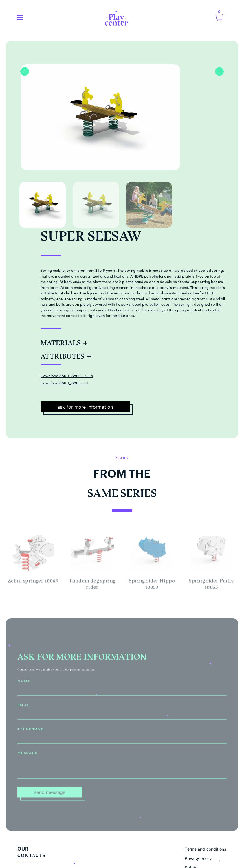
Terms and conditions (205, 849)
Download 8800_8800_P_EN (67, 376)
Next (219, 71)
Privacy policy (198, 858)
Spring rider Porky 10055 (211, 585)
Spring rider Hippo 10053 (152, 585)
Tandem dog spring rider (92, 585)
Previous (25, 71)
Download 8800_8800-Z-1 (64, 383)
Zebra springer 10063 (33, 582)
